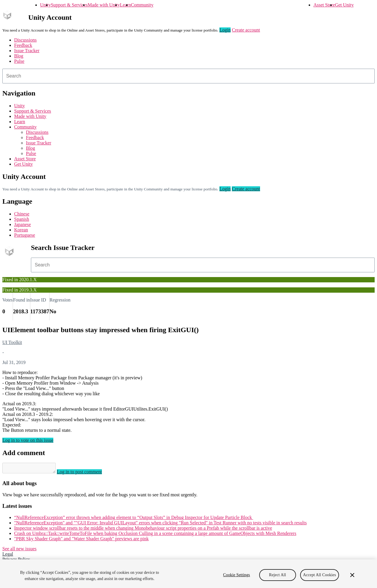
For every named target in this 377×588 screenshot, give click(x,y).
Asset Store (324, 5)
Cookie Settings (237, 578)
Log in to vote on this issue (28, 440)
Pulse (19, 61)
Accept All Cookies (320, 578)
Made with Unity (104, 5)
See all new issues (19, 550)
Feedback (23, 45)
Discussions (25, 40)
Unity (45, 5)
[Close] (352, 578)
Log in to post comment (85, 473)
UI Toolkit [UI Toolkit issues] (12, 342)
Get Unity (344, 5)
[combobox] (188, 76)
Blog (19, 56)
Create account (246, 30)
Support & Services (69, 5)
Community (142, 5)
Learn (125, 5)
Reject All (277, 578)
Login (225, 30)
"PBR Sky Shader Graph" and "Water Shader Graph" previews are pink (81, 540)
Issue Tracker (27, 51)
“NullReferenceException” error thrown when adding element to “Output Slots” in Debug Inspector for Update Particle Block (134, 519)
